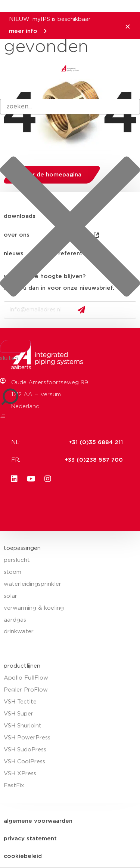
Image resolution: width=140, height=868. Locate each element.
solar (10, 596)
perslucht (17, 560)
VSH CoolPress (24, 762)
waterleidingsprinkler (32, 584)
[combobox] (70, 107)
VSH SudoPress (25, 750)
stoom (13, 572)
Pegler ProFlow (26, 690)
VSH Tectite (20, 702)
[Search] (15, 346)
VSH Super (18, 714)
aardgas (15, 620)
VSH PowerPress (27, 738)
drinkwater (19, 632)
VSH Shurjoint (23, 726)
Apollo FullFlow (26, 678)
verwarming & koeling (34, 608)
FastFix (14, 786)
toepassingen (22, 548)
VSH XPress (20, 774)
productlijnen (22, 666)
